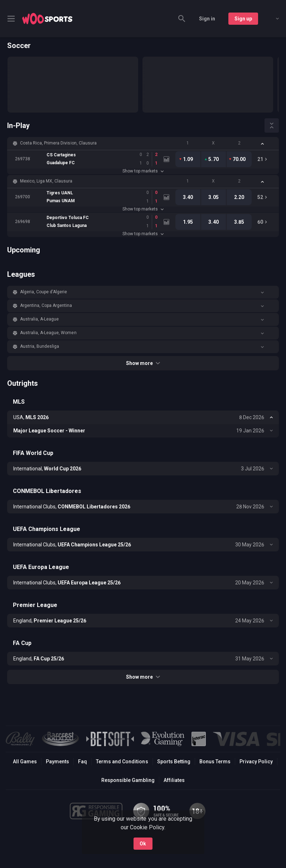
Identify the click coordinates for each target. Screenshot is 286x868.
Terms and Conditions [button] (122, 762)
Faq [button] (83, 762)
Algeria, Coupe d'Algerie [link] (43, 292)
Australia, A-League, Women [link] (48, 333)
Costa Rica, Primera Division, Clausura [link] (58, 143)
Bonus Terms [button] (215, 762)
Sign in (207, 19)
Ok (143, 844)
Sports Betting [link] (174, 762)
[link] (47, 19)
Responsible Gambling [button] (128, 780)
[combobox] (272, 19)
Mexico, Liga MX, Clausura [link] (46, 181)
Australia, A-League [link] (39, 319)
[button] (143, 143)
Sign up (243, 19)
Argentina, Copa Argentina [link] (46, 305)
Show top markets (143, 171)
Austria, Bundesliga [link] (40, 346)
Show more (143, 363)
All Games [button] (25, 762)
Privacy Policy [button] (256, 762)
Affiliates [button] (174, 780)
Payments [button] (57, 762)
